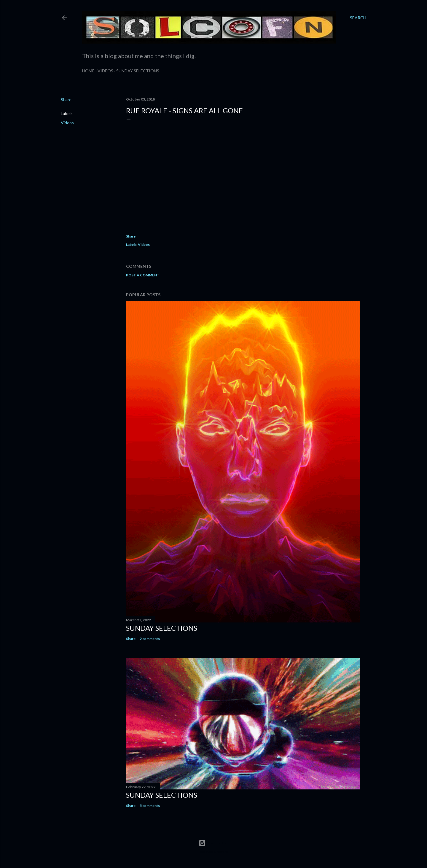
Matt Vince (222, 852)
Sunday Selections (138, 71)
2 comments (150, 639)
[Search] (358, 18)
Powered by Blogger (214, 843)
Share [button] (66, 99)
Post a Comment (143, 275)
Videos (105, 71)
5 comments (150, 806)
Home (88, 71)
